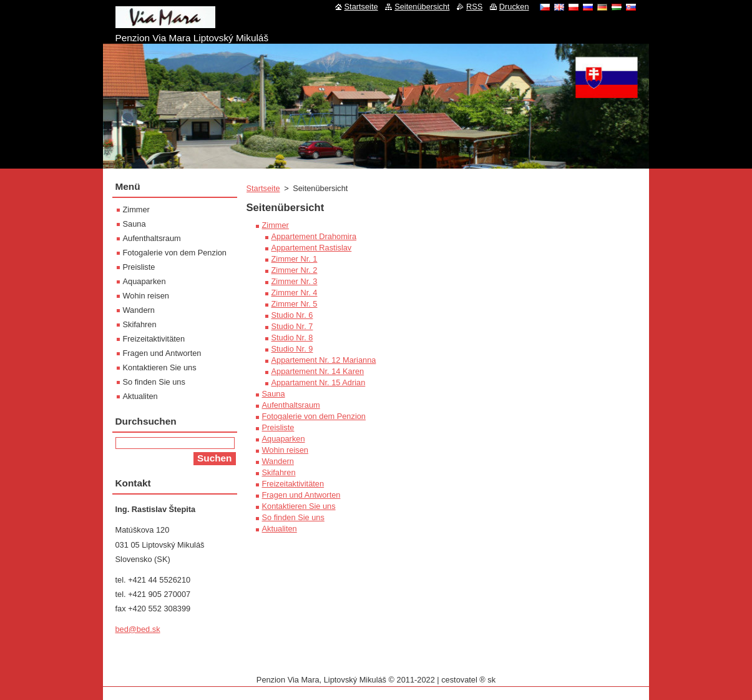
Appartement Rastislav (312, 248)
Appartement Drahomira (314, 236)
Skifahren (279, 472)
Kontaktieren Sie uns (299, 506)
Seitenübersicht (422, 7)
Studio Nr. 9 (292, 349)
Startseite (263, 188)
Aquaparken (284, 439)
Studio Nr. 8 (292, 338)
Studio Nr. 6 (292, 315)
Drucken (514, 7)
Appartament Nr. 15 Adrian (319, 382)
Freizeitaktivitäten (293, 484)
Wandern (278, 461)
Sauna (274, 394)
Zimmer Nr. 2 (295, 270)
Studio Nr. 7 (292, 326)
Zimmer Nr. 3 (295, 281)
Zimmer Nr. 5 (295, 304)
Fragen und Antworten (301, 495)
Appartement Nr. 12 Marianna (324, 360)
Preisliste (278, 427)
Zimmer (276, 225)
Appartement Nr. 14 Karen (318, 371)
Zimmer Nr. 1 (295, 259)
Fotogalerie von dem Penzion (314, 416)
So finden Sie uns (293, 517)
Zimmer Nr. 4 (295, 293)
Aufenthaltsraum (291, 405)
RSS (474, 7)
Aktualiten (280, 529)
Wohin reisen (285, 450)
